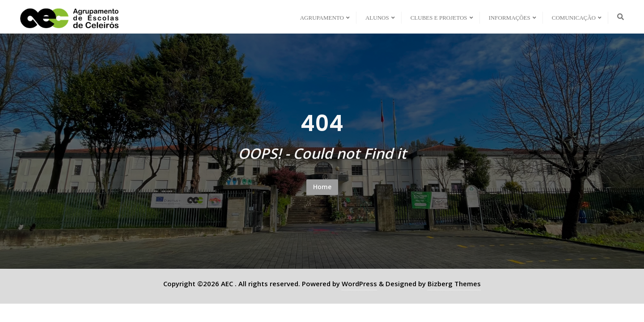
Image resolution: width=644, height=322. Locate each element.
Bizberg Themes (454, 284)
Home (322, 187)
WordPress (359, 284)
